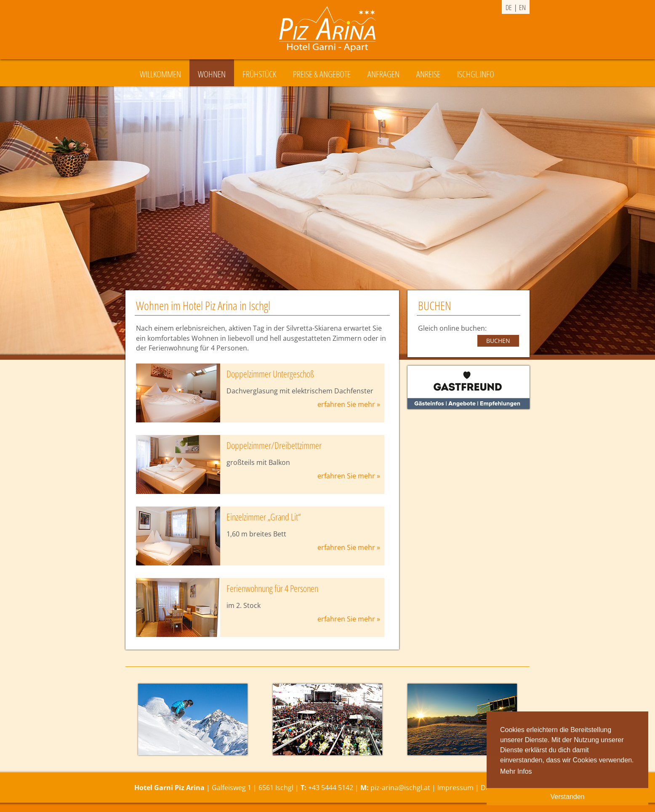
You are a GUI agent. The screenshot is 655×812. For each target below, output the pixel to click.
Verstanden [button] (568, 797)
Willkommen (160, 74)
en (522, 7)
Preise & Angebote (322, 74)
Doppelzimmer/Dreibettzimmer (274, 445)
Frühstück (259, 74)
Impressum (455, 788)
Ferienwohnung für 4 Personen (272, 588)
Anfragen (383, 74)
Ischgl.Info (476, 74)
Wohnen (212, 74)
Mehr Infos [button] (516, 771)
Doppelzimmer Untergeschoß (270, 374)
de (509, 7)
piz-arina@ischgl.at (400, 788)
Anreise (428, 74)
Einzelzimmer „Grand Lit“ (264, 517)
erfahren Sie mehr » (349, 404)
